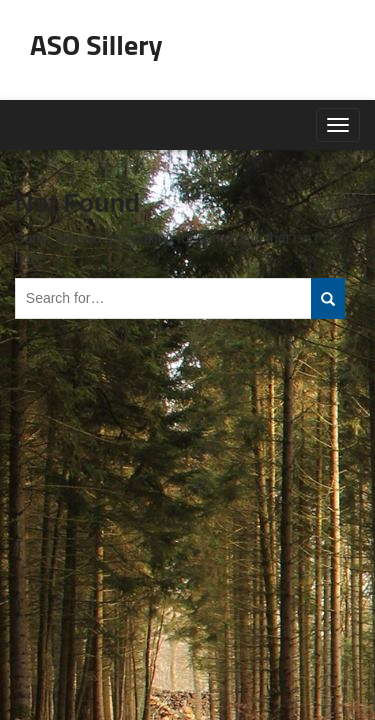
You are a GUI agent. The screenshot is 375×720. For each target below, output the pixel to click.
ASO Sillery (96, 44)
